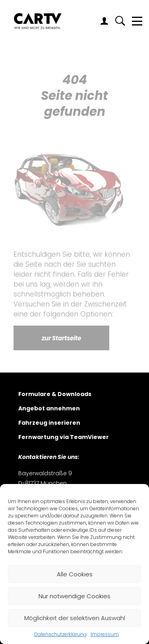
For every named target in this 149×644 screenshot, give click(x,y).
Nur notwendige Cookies (74, 596)
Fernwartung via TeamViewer (64, 438)
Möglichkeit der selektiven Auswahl (75, 618)
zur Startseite (61, 338)
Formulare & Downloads (55, 395)
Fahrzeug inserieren (49, 423)
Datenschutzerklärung (60, 634)
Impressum (105, 634)
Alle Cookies (75, 574)
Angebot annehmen (49, 409)
